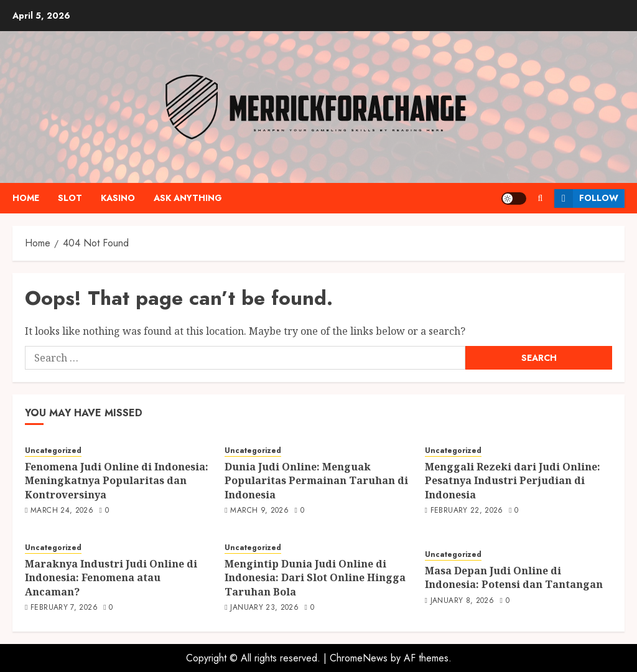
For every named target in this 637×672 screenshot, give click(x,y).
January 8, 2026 (462, 601)
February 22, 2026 (467, 511)
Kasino (118, 198)
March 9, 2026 (259, 511)
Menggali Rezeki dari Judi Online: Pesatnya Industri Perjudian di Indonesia (513, 481)
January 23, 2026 (264, 608)
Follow (586, 198)
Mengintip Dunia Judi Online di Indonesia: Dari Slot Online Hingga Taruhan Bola (315, 578)
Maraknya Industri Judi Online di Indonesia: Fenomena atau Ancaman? (111, 578)
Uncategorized (53, 451)
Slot (70, 198)
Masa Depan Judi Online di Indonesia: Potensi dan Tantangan (514, 577)
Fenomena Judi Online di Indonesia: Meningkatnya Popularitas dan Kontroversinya (117, 481)
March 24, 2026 (62, 511)
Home (26, 198)
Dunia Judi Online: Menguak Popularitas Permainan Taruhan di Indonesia (316, 481)
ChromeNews (359, 658)
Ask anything (188, 198)
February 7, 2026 (64, 608)
